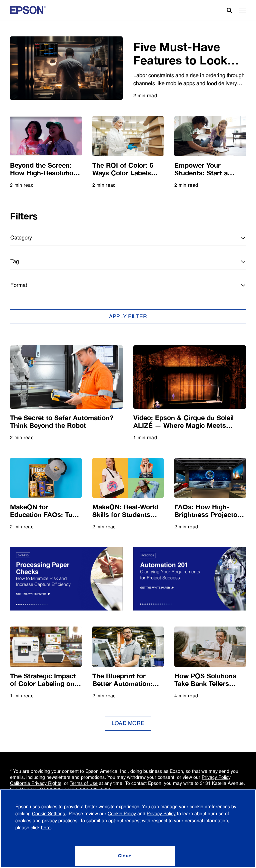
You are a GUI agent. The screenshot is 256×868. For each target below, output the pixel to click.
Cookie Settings (49, 814)
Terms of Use (84, 783)
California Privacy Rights (36, 783)
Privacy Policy (216, 777)
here (46, 828)
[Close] (125, 856)
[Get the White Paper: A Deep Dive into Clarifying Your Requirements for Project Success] (190, 579)
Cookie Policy (122, 814)
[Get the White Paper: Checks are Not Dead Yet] (66, 579)
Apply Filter (128, 316)
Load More (128, 723)
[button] (242, 10)
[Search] (227, 10)
